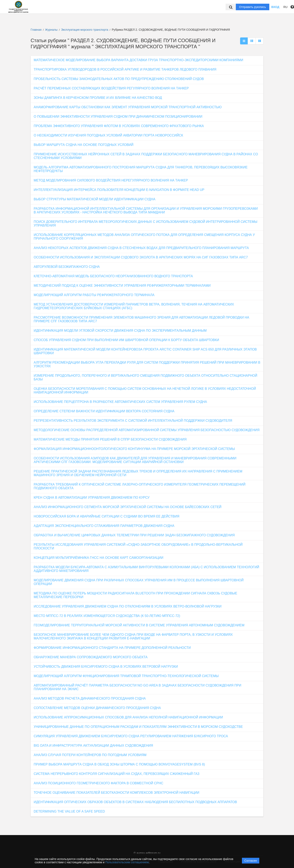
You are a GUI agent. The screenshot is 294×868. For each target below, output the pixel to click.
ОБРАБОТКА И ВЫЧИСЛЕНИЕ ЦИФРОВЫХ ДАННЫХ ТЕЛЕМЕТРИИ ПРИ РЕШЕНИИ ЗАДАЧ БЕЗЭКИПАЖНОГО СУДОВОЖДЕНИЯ (134, 535)
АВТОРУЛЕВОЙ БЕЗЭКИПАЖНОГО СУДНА (67, 267)
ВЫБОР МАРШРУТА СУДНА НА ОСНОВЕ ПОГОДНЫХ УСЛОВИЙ (84, 145)
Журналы (51, 30)
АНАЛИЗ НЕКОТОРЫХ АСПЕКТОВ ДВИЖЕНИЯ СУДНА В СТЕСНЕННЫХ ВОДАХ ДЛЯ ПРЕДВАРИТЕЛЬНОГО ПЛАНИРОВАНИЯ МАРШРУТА (141, 248)
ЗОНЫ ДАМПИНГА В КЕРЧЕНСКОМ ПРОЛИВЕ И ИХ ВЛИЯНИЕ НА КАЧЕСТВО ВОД (98, 98)
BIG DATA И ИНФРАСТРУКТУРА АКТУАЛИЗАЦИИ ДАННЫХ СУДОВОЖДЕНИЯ (93, 746)
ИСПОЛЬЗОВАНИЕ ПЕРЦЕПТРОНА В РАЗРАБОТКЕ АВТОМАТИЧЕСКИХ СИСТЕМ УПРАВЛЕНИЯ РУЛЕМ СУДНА (120, 402)
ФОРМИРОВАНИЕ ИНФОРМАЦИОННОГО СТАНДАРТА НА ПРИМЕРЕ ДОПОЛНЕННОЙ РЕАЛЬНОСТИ (112, 648)
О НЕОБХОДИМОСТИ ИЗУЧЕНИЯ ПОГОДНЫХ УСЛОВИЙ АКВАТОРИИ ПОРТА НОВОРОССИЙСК (108, 135)
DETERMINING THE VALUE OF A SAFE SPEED (69, 811)
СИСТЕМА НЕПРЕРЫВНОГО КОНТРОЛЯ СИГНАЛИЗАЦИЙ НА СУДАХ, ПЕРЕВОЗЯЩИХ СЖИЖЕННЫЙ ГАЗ (116, 774)
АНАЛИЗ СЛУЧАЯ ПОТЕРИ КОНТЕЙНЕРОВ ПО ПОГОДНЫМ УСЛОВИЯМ (90, 755)
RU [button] (285, 7)
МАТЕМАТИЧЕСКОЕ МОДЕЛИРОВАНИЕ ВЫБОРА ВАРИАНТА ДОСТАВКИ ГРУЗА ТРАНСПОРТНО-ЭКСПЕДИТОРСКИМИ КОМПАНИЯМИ (138, 60)
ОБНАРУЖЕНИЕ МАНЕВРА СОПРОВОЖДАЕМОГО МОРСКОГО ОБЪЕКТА (91, 657)
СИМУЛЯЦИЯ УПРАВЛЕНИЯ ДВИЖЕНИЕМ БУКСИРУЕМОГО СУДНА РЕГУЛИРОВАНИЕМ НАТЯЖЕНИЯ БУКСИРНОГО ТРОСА (131, 736)
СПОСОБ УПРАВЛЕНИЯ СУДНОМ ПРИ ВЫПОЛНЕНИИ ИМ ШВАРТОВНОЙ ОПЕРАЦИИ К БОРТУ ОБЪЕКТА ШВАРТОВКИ (126, 340)
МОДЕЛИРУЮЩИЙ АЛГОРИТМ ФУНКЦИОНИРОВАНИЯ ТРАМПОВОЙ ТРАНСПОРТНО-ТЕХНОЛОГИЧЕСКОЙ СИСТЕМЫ (126, 676)
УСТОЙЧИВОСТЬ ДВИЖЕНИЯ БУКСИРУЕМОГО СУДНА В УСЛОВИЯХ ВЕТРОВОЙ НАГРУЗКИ (106, 667)
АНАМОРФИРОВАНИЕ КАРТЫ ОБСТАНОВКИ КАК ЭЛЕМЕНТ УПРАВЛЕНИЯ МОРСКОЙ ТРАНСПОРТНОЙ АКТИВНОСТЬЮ (128, 107)
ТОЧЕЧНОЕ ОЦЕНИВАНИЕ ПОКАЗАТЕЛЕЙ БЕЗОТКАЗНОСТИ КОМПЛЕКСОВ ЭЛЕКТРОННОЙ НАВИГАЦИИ (116, 793)
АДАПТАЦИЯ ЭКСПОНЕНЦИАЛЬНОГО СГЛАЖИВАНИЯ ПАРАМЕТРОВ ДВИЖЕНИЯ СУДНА (104, 526)
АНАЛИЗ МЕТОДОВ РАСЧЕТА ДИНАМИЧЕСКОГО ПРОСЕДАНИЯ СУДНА (90, 698)
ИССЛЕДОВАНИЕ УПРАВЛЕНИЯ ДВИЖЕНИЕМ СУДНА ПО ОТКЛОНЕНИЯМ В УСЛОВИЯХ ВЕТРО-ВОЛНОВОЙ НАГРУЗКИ (128, 606)
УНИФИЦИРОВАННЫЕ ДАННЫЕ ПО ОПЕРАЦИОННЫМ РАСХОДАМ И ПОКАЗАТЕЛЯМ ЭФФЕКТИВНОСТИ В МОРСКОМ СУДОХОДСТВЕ (138, 727)
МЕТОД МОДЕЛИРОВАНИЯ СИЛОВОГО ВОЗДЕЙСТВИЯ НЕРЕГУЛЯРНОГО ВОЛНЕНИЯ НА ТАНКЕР (111, 180)
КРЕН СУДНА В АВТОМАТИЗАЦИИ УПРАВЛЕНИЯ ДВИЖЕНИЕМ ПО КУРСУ (92, 498)
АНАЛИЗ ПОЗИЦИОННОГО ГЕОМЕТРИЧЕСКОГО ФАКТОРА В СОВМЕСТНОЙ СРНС (99, 783)
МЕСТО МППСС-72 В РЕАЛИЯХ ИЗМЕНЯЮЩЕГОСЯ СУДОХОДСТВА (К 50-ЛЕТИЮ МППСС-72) (107, 616)
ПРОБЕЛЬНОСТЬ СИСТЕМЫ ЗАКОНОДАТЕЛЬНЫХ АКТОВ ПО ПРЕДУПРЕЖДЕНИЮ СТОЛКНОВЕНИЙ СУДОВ (119, 79)
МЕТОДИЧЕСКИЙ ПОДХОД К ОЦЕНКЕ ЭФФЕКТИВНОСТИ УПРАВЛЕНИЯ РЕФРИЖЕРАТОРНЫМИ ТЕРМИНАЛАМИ (122, 286)
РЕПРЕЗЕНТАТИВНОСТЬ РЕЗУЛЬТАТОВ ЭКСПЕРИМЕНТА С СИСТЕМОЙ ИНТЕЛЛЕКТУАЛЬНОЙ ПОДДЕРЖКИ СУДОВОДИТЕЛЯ (133, 421)
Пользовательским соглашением (127, 862)
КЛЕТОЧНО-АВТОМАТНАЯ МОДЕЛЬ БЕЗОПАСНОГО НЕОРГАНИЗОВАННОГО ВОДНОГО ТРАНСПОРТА (113, 276)
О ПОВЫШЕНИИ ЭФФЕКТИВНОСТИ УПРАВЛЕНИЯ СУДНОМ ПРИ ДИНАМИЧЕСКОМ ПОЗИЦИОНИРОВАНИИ (118, 117)
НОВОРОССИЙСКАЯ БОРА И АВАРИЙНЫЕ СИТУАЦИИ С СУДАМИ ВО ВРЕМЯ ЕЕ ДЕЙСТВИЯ (106, 516)
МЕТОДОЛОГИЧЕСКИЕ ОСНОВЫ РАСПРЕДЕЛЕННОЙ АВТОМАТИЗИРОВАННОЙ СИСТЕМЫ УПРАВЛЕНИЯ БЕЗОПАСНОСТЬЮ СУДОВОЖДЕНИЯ (147, 430)
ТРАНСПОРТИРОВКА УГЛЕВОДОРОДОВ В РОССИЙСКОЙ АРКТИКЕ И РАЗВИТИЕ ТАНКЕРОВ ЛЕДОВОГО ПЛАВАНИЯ (125, 69)
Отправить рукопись (253, 7)
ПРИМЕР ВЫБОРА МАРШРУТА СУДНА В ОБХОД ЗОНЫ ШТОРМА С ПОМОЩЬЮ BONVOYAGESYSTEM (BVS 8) (119, 764)
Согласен (251, 861)
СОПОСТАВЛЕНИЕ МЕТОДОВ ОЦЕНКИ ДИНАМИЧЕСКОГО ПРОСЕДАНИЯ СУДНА (97, 708)
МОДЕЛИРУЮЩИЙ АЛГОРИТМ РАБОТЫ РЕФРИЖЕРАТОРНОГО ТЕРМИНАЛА (94, 295)
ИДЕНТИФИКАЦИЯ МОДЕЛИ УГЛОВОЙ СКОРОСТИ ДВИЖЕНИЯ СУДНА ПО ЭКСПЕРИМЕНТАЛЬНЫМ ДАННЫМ (120, 331)
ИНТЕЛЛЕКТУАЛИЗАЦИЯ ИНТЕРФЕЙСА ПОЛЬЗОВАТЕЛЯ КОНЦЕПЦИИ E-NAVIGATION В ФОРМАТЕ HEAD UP (119, 190)
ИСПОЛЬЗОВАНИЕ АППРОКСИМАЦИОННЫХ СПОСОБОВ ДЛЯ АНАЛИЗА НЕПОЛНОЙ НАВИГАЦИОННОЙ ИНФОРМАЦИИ (128, 717)
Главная (36, 30)
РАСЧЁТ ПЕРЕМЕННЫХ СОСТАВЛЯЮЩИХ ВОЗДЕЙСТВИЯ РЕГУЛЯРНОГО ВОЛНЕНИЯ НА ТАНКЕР (111, 88)
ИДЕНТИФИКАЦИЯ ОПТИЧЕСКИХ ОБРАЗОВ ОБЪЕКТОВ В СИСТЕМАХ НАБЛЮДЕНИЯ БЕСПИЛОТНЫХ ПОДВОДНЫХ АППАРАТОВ (135, 802)
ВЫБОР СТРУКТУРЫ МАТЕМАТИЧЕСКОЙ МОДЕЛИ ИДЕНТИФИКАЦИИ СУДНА (95, 199)
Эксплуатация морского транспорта (85, 30)
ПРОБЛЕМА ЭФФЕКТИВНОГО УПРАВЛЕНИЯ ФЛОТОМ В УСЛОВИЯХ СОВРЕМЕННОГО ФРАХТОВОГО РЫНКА (119, 126)
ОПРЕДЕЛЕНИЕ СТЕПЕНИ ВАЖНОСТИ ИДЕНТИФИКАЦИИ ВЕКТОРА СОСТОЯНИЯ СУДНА (104, 411)
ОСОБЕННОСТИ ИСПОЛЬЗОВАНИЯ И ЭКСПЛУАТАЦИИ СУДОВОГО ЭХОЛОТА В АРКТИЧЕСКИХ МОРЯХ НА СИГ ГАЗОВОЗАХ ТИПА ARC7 (141, 257)
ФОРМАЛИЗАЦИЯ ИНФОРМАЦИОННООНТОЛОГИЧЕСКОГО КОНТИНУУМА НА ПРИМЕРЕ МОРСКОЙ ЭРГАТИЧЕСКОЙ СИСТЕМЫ (134, 449)
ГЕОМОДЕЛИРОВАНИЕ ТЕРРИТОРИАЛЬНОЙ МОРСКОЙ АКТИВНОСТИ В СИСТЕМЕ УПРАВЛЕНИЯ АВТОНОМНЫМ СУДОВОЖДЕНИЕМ (139, 625)
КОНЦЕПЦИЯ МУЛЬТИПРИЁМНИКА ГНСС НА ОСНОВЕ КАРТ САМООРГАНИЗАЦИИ (99, 558)
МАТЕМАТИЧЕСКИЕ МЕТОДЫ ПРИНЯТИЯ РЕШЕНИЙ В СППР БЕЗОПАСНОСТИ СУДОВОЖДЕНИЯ (110, 439)
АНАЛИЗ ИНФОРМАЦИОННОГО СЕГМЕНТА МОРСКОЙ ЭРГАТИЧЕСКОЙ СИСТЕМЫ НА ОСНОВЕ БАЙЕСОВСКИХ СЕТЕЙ (128, 507)
